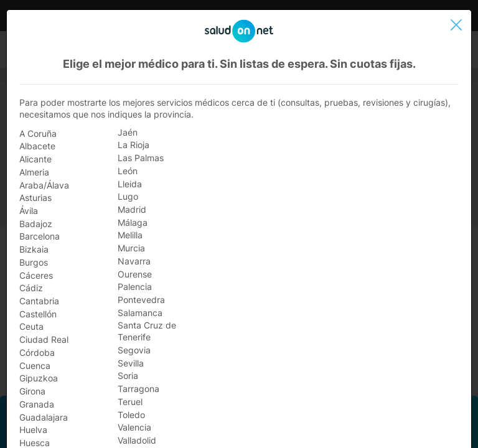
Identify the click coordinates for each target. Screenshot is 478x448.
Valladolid (137, 440)
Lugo (128, 196)
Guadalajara (44, 417)
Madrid (132, 209)
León (128, 171)
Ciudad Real (44, 339)
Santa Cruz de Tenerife (147, 331)
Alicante (35, 159)
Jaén (128, 132)
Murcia (131, 248)
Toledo (131, 415)
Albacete (37, 146)
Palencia (135, 287)
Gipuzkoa (39, 378)
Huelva (33, 430)
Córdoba (37, 352)
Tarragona (138, 389)
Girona (32, 391)
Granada (37, 404)
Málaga (133, 222)
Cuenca (35, 366)
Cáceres (36, 275)
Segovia (134, 350)
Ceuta (31, 326)
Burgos (34, 262)
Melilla (130, 235)
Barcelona (40, 236)
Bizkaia (34, 249)
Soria (128, 376)
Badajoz (36, 224)
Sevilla (131, 363)
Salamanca (140, 313)
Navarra (134, 261)
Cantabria (39, 301)
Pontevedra (141, 300)
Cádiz (31, 288)
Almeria (34, 172)
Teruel (130, 402)
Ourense (135, 274)
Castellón (38, 314)
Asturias (35, 198)
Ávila (29, 211)
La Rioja (134, 145)
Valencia (134, 427)
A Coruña (38, 133)
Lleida (130, 184)
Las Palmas (141, 158)
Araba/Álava (44, 185)
